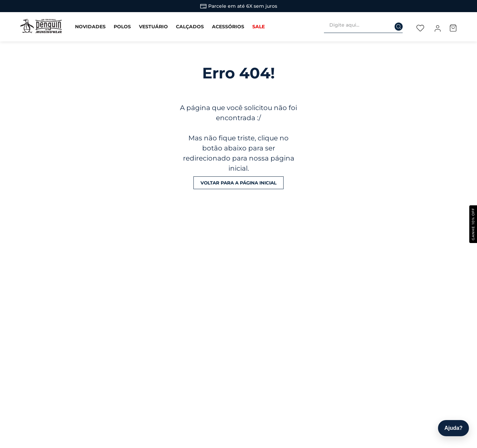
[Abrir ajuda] (453, 428)
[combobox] (366, 27)
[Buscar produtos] (394, 25)
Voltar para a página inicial (238, 183)
